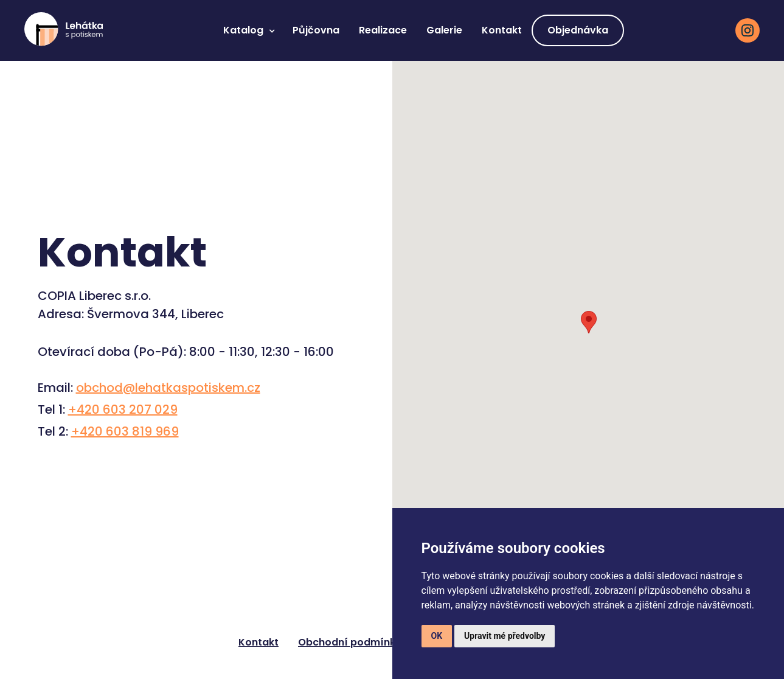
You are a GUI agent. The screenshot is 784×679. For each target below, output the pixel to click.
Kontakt (502, 30)
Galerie (444, 30)
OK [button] (437, 636)
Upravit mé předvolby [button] (505, 636)
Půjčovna (316, 30)
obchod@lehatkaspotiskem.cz (168, 388)
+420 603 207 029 (123, 409)
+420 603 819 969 (125, 431)
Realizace (383, 30)
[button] (248, 30)
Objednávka (578, 30)
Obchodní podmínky (350, 642)
